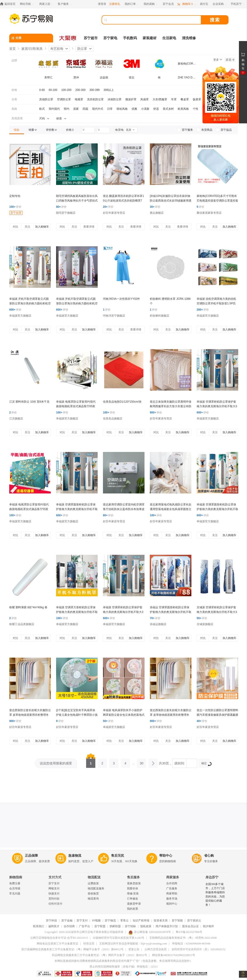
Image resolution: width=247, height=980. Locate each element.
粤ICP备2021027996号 (189, 932)
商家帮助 (172, 894)
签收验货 (93, 894)
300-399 (95, 90)
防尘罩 (82, 49)
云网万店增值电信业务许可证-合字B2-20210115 (59, 938)
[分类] (31, 38)
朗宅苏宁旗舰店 (66, 213)
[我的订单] (132, 4)
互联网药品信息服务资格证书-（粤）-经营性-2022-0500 (183, 938)
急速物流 (75, 856)
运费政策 (93, 883)
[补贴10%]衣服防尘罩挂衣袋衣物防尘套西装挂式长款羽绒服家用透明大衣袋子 (171, 201)
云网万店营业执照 (156, 949)
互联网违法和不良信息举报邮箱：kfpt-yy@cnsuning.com (133, 944)
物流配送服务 (96, 888)
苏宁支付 (54, 883)
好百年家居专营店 (114, 213)
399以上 (109, 90)
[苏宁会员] (168, 4)
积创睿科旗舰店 (160, 316)
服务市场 (172, 899)
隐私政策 (146, 926)
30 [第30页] (142, 762)
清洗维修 (189, 38)
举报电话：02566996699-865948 (191, 944)
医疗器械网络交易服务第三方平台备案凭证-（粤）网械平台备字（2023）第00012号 (72, 949)
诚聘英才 (54, 926)
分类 (14, 99)
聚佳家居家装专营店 (209, 213)
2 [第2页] (102, 762)
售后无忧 (117, 856)
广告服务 (172, 888)
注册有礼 (115, 4)
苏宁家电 (110, 38)
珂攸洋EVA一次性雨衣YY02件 (121, 299)
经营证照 (89, 944)
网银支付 (54, 888)
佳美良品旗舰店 (113, 419)
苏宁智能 (177, 921)
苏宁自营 (16, 213)
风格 (14, 109)
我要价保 (133, 888)
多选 (230, 60)
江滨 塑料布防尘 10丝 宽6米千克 (29, 402)
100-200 (66, 90)
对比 (15, 227)
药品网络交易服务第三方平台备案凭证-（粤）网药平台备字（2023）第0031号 (99, 955)
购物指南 (16, 877)
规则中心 (172, 904)
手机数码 (130, 38)
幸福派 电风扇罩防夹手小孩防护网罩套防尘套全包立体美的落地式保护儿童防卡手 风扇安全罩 (124, 715)
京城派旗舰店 (205, 624)
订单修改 (133, 899)
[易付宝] (204, 4)
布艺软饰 (57, 49)
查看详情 (89, 227)
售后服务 (133, 877)
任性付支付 (55, 904)
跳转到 (179, 763)
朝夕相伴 (208, 926)
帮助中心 (166, 856)
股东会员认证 (190, 926)
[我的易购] (151, 4)
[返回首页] (9, 4)
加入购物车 (42, 227)
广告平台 (84, 926)
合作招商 (172, 883)
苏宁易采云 (194, 921)
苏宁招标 (130, 926)
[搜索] (155, 20)
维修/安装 (133, 894)
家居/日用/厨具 (32, 49)
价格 (14, 90)
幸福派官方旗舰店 (20, 316)
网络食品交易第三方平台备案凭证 (57, 944)
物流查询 (93, 899)
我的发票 (133, 909)
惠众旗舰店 (157, 213)
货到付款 (54, 899)
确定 (206, 764)
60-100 (53, 90)
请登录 (102, 4)
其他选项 (17, 118)
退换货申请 (134, 904)
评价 (15, 207)
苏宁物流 (110, 921)
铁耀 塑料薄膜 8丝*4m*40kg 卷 (28, 607)
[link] (17, 130)
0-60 (42, 90)
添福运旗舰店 (158, 624)
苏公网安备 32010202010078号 (150, 932)
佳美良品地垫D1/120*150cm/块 (122, 402)
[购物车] (187, 4)
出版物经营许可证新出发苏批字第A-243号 (119, 938)
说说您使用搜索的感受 (56, 763)
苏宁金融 (67, 921)
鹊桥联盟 (115, 926)
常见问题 (15, 894)
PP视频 (96, 921)
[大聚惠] (68, 38)
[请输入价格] (88, 130)
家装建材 (150, 38)
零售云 (124, 921)
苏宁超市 (91, 38)
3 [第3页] (114, 762)
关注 (27, 227)
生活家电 (169, 38)
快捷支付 (54, 894)
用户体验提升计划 (167, 926)
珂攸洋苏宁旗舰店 (114, 316)
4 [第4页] (125, 762)
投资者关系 (161, 921)
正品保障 (31, 856)
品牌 (14, 60)
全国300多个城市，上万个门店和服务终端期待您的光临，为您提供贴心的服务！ (215, 894)
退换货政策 (134, 883)
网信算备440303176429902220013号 (174, 955)
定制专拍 (15, 196)
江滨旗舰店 (16, 419)
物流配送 (94, 877)
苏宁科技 (51, 921)
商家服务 (173, 877)
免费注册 (15, 883)
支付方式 (55, 877)
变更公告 (134, 949)
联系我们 (39, 926)
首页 (12, 49)
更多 (218, 60)
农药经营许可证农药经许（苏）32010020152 (199, 949)
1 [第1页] (91, 762)
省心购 (209, 856)
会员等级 (15, 888)
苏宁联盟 (100, 926)
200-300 (80, 90)
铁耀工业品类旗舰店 (22, 624)
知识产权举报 (141, 921)
